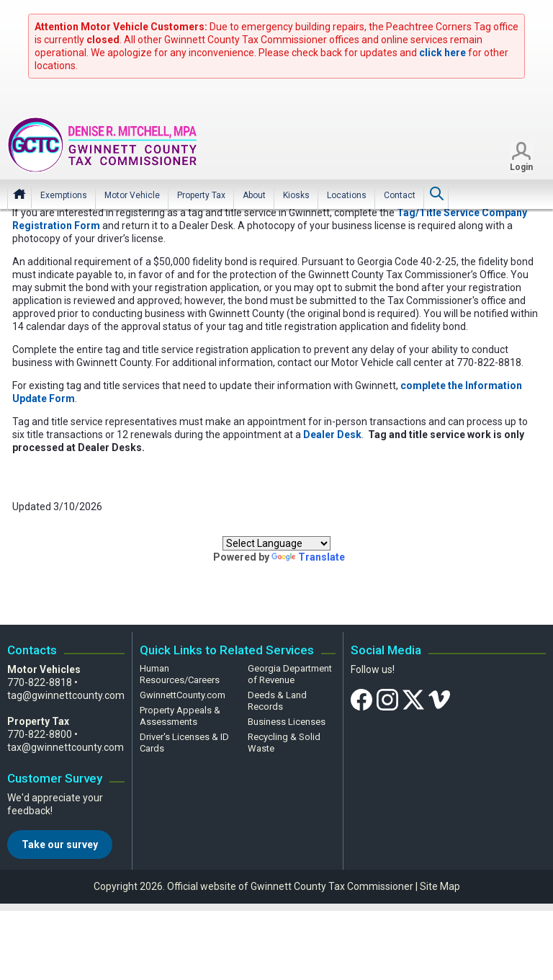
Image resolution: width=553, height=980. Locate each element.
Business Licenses (287, 722)
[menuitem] (64, 196)
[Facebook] (361, 699)
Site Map (440, 886)
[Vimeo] (439, 699)
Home (19, 195)
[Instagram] (387, 699)
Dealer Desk (332, 435)
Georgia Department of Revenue (290, 674)
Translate (308, 557)
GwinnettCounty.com (183, 695)
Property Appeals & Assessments (180, 716)
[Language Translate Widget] (276, 543)
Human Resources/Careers (180, 674)
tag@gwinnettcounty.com (66, 695)
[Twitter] (413, 699)
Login (521, 168)
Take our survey (60, 845)
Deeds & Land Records (277, 701)
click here (442, 53)
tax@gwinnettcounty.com (66, 747)
